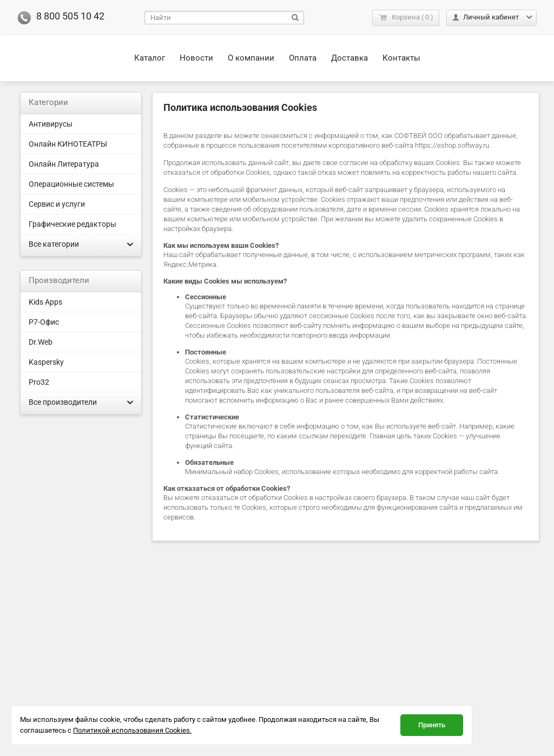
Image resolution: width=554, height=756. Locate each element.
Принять (432, 725)
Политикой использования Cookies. (132, 730)
